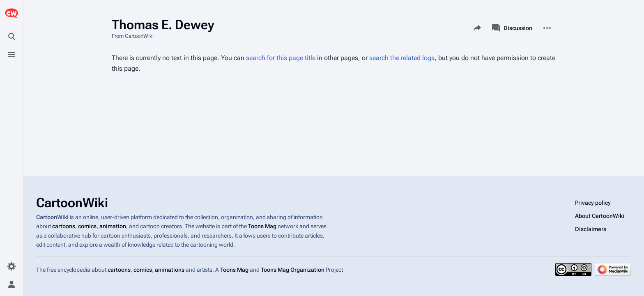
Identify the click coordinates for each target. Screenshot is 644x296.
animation (113, 227)
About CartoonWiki (600, 216)
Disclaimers (591, 229)
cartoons (64, 227)
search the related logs (402, 58)
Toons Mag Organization (293, 270)
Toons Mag (262, 227)
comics (87, 227)
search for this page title (281, 58)
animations (170, 270)
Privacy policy (593, 203)
